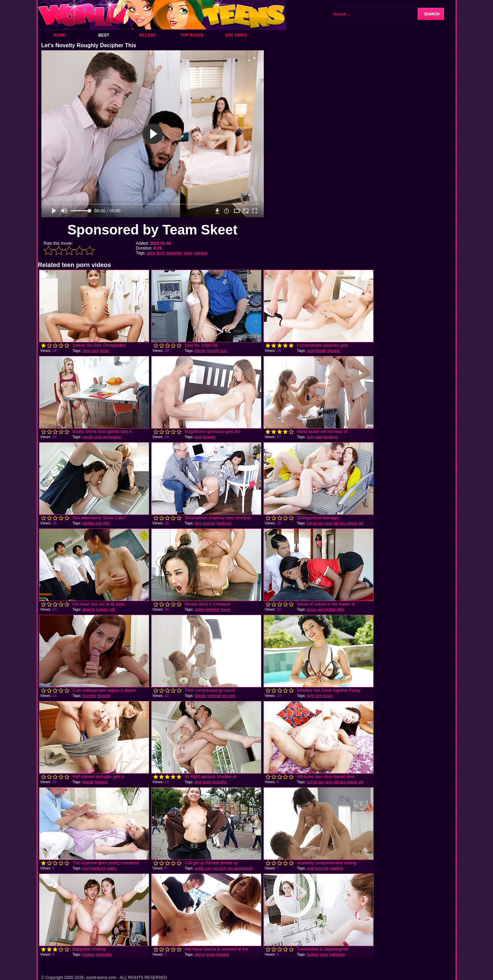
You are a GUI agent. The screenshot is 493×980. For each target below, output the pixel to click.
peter (188, 253)
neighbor (212, 609)
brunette (89, 696)
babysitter (104, 954)
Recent (148, 35)
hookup (89, 954)
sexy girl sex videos (341, 523)
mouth (88, 437)
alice (151, 253)
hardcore (331, 437)
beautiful (219, 782)
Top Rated (192, 35)
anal (310, 351)
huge (324, 954)
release (201, 253)
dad (99, 523)
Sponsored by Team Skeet (152, 230)
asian (211, 954)
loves (207, 782)
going (199, 609)
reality (112, 868)
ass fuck (219, 868)
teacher (209, 523)
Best (104, 35)
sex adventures (240, 868)
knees (226, 609)
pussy (312, 609)
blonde (200, 351)
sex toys (229, 696)
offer (106, 523)
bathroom (337, 954)
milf (112, 609)
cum (319, 696)
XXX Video (236, 35)
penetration (112, 437)
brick (161, 253)
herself (213, 351)
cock (95, 351)
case (223, 351)
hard (86, 351)
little (341, 609)
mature (102, 609)
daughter (174, 253)
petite (105, 351)
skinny (200, 954)
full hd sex (315, 523)
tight (310, 696)
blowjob (334, 351)
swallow (336, 868)
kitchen (88, 523)
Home (60, 35)
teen (310, 437)
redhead (214, 696)
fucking (313, 954)
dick (198, 782)
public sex (203, 868)
